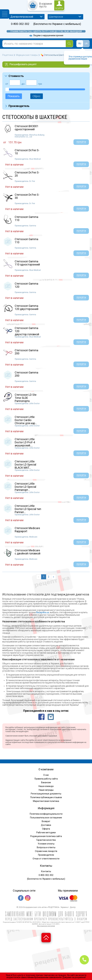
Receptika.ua (43, 612)
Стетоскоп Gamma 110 (26, 218)
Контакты (46, 871)
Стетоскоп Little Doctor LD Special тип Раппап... (28, 509)
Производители (46, 855)
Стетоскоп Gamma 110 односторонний (27, 263)
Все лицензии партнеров (46, 926)
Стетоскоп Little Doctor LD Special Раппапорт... (25, 487)
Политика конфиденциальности (46, 814)
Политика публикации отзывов (46, 797)
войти (59, 8)
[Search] (69, 44)
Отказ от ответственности (46, 859)
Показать (14, 96)
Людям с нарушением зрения (46, 35)
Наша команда (46, 786)
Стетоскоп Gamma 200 (26, 352)
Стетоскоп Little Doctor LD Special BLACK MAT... (25, 465)
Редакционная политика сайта (46, 836)
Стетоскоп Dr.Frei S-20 (27, 174)
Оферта (46, 829)
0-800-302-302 (20, 24)
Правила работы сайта (46, 779)
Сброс (37, 96)
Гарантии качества (46, 840)
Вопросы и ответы (46, 847)
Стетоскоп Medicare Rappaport (27, 530)
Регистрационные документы (46, 794)
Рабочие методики (46, 832)
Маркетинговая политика (46, 801)
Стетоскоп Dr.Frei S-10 (27, 152)
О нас (46, 775)
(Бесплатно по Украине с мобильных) (57, 24)
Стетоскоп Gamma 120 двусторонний (27, 307)
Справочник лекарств (46, 851)
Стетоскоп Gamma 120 (26, 285)
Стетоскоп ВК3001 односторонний (27, 128)
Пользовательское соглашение (46, 818)
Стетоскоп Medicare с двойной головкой (28, 552)
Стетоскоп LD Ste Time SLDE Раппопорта (26, 398)
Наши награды (46, 790)
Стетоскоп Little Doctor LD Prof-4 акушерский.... (25, 442)
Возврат (46, 821)
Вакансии (46, 782)
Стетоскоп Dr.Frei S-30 (27, 196)
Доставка (46, 825)
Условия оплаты (46, 844)
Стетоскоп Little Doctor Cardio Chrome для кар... (26, 420)
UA (86, 44)
